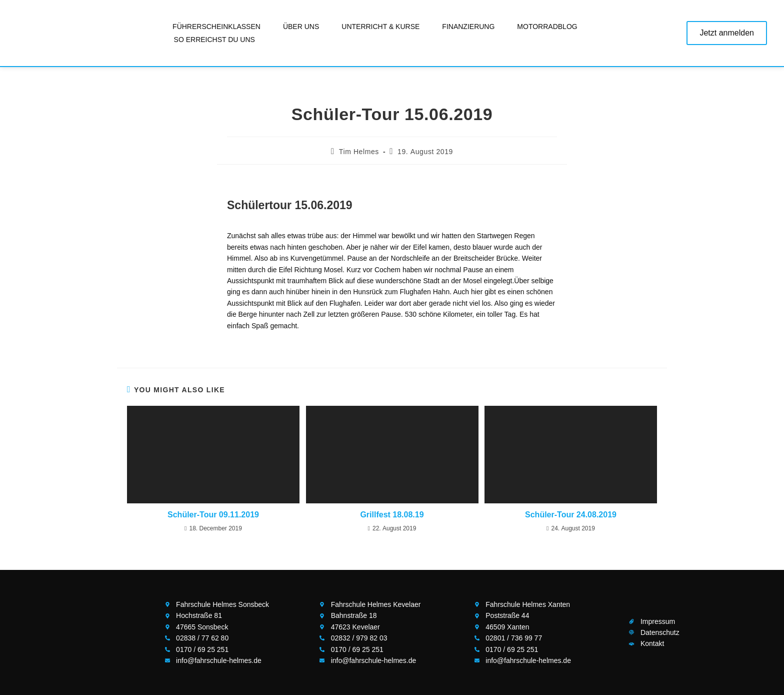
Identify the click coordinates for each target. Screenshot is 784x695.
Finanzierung (468, 27)
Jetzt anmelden (727, 33)
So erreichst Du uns (214, 40)
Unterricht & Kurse (380, 27)
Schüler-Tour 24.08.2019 (571, 515)
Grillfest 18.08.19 (392, 515)
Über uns (301, 27)
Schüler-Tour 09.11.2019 (213, 515)
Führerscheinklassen (216, 27)
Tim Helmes (359, 152)
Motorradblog (547, 27)
